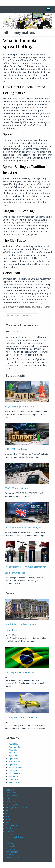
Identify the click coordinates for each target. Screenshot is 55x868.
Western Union (12, 849)
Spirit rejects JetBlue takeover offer (22, 718)
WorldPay (10, 855)
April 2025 (14, 759)
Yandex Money (12, 858)
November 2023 (16, 773)
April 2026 (14, 744)
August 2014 (14, 782)
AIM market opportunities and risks (22, 407)
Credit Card (11, 793)
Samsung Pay (12, 805)
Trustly (9, 828)
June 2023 (13, 776)
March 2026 (14, 747)
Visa (8, 840)
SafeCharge (11, 802)
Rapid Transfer (12, 796)
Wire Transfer (12, 852)
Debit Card (10, 790)
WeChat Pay (11, 846)
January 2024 (15, 770)
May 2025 (13, 756)
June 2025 (13, 753)
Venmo (9, 834)
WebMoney (11, 843)
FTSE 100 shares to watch (18, 488)
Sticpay (9, 819)
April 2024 (14, 765)
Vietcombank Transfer (15, 837)
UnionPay (10, 831)
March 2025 (14, 762)
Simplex (9, 810)
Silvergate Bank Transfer (17, 807)
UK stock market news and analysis (23, 528)
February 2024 (15, 767)
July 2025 (13, 750)
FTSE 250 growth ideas (17, 449)
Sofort (9, 816)
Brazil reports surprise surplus (20, 672)
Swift (8, 822)
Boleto (9, 799)
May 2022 (13, 779)
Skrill (8, 813)
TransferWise (12, 825)
